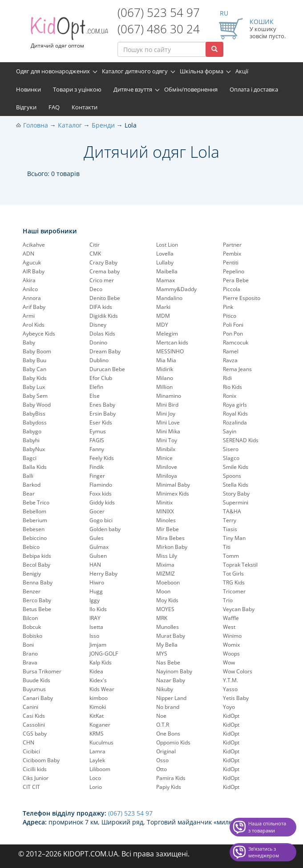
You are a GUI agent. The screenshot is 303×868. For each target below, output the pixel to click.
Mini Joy (166, 414)
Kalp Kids (101, 662)
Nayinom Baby (174, 671)
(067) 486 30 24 (159, 29)
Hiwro (97, 582)
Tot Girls (233, 574)
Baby (29, 342)
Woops (231, 654)
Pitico (230, 316)
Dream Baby (105, 351)
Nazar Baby (171, 680)
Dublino (99, 360)
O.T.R (163, 725)
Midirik (165, 369)
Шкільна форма (202, 71)
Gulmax (99, 547)
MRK (162, 618)
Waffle (231, 618)
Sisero (231, 449)
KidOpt (231, 716)
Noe (161, 716)
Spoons (232, 476)
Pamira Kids (171, 778)
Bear (29, 494)
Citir (95, 245)
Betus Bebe (37, 609)
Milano (165, 378)
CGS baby (35, 734)
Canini (30, 707)
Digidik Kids (104, 316)
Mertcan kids (172, 342)
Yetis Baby (236, 698)
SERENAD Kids (241, 440)
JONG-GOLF (104, 654)
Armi (29, 316)
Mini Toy (167, 440)
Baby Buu (34, 360)
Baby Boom (37, 351)
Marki (163, 307)
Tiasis (230, 529)
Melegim (167, 334)
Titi (227, 547)
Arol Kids (34, 325)
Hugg (96, 591)
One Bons (168, 734)
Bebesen (34, 529)
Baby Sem (35, 396)
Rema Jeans (237, 369)
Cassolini (34, 725)
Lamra (97, 751)
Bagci (30, 458)
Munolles (168, 627)
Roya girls (235, 405)
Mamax (166, 280)
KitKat (97, 716)
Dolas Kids (102, 334)
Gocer (97, 511)
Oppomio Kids (173, 742)
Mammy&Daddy (176, 289)
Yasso (230, 689)
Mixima (165, 565)
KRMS (97, 734)
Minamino (169, 396)
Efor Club (101, 378)
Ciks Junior (36, 778)
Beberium (35, 520)
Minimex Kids (173, 494)
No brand (168, 707)
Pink (228, 307)
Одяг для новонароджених (53, 71)
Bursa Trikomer (42, 671)
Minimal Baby (173, 485)
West (229, 627)
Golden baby (105, 529)
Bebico (31, 547)
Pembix (232, 254)
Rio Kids (232, 387)
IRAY (95, 618)
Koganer (100, 725)
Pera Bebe (236, 280)
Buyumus (34, 689)
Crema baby (105, 271)
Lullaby (165, 262)
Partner (232, 245)
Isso (94, 636)
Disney (98, 325)
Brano (30, 654)
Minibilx (166, 449)
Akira (29, 280)
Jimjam (98, 645)
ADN (28, 254)
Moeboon (168, 582)
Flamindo (101, 485)
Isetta (96, 627)
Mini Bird (167, 405)
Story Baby (236, 494)
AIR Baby (34, 271)
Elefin (96, 387)
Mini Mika (168, 431)
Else (95, 396)
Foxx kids (101, 494)
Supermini (236, 502)
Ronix (230, 396)
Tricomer (234, 591)
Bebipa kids (37, 556)
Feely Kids (102, 458)
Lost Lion (167, 245)
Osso (162, 760)
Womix (231, 645)
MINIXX (165, 511)
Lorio (96, 787)
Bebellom (34, 511)
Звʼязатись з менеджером (264, 852)
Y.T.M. (230, 680)
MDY (162, 325)
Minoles (166, 520)
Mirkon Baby (172, 547)
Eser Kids (101, 422)
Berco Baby (37, 600)
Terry (230, 520)
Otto (162, 769)
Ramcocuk (236, 342)
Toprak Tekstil (240, 565)
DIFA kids (101, 307)
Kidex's (98, 680)
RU (224, 13)
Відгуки (26, 107)
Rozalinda (235, 422)
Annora (32, 298)
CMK (95, 254)
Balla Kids (35, 467)
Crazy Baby (103, 262)
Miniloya (167, 476)
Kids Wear (102, 689)
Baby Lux (34, 387)
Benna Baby (38, 582)
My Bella (167, 645)
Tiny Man (234, 538)
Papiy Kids (169, 787)
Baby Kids (35, 378)
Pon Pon (233, 334)
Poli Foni (233, 325)
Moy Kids (167, 600)
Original (166, 751)
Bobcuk (32, 627)
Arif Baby (34, 307)
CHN (28, 742)
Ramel (231, 351)
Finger (97, 476)
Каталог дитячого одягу (135, 71)
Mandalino (169, 298)
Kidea (96, 671)
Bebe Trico (36, 502)
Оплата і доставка (254, 89)
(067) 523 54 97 (159, 12)
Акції (242, 71)
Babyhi (31, 440)
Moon (163, 591)
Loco (95, 778)
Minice (164, 458)
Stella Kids (236, 485)
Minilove (167, 467)
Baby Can (34, 369)
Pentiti (231, 262)
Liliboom (100, 769)
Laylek (97, 760)
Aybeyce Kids (39, 334)
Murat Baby (171, 636)
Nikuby (165, 689)
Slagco (231, 458)
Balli (28, 476)
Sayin (230, 431)
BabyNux (34, 449)
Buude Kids (36, 680)
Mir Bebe (168, 529)
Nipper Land (171, 698)
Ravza (230, 360)
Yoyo (229, 707)
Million (164, 387)
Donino (98, 342)
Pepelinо (234, 271)
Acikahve (34, 245)
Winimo (232, 636)
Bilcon (30, 618)
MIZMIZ (166, 574)
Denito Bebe (105, 298)
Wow (229, 662)
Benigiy (32, 574)
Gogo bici (101, 520)
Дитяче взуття (133, 89)
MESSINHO (170, 351)
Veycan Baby (239, 609)
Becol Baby (36, 565)
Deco (96, 289)
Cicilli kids (35, 769)
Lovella (165, 254)
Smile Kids (236, 467)
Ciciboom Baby (41, 760)
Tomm (231, 556)
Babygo (32, 431)
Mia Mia (166, 360)
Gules (97, 538)
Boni (28, 645)
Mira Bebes (170, 538)
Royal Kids (235, 414)
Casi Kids (34, 716)
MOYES (165, 609)
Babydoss (35, 422)
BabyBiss (34, 414)
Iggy (95, 600)
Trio (228, 600)
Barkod (32, 485)
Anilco (30, 289)
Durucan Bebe (107, 369)
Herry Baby (103, 574)
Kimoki (98, 707)
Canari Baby (38, 698)
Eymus (98, 431)
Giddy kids (102, 502)
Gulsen (98, 556)
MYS (162, 654)
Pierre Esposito (242, 298)
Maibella (167, 271)
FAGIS (97, 440)
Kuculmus (101, 742)
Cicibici (31, 751)
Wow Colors (238, 671)
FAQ (54, 107)
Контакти (85, 107)
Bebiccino (35, 538)
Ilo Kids (98, 609)
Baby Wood (37, 405)
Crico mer (102, 280)
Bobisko (32, 636)
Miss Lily (167, 556)
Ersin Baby (103, 414)
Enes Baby (102, 405)
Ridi (227, 378)
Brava (30, 662)
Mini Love (168, 422)
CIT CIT (31, 787)
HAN (95, 565)
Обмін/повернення (191, 89)
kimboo (99, 698)
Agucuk (32, 262)
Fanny (97, 449)
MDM (163, 316)
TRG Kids (234, 582)
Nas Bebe (168, 662)
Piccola (232, 289)
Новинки (28, 89)
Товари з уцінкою (77, 89)
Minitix (164, 502)
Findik (97, 467)
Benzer (32, 591)
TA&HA (232, 511)
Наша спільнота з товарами (267, 827)
